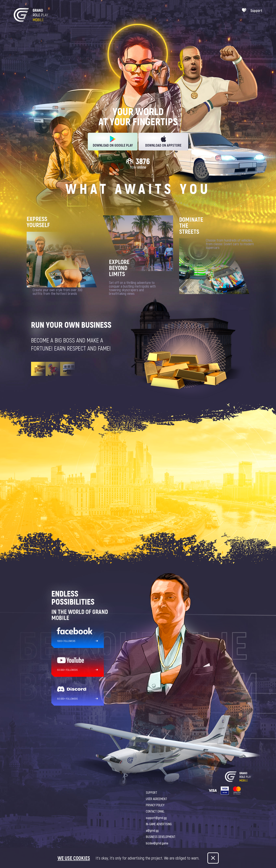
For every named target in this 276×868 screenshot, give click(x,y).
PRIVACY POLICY (155, 805)
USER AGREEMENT (156, 799)
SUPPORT (152, 792)
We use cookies (74, 858)
